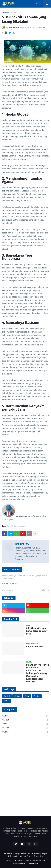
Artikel (14, 13)
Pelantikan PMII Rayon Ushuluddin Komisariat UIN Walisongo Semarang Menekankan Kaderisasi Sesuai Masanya (38, 673)
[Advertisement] (26, 763)
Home (9, 860)
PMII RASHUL (22, 544)
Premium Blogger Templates (31, 856)
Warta (7, 701)
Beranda (6, 13)
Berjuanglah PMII (35, 647)
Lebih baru (8, 590)
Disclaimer (33, 864)
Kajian (16, 526)
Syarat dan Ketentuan (35, 860)
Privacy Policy (19, 864)
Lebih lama (43, 590)
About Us (19, 860)
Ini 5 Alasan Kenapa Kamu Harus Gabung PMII (36, 631)
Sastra (37, 696)
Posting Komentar (9, 583)
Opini (23, 526)
